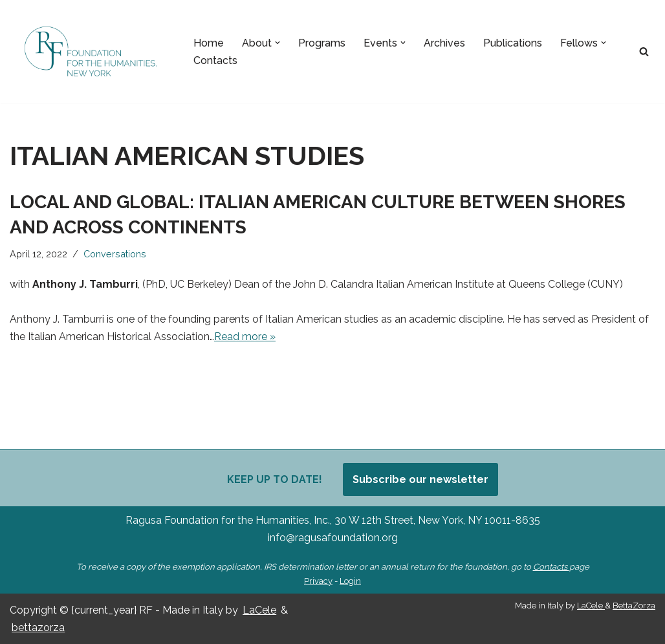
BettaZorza (634, 606)
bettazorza (38, 628)
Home (209, 43)
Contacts (215, 60)
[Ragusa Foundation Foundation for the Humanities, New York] (91, 51)
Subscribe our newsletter (420, 479)
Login (350, 581)
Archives (444, 43)
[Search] (644, 51)
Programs (322, 43)
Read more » (245, 337)
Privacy (318, 581)
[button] (278, 43)
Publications (513, 43)
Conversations (115, 254)
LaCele (259, 610)
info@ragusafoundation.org (333, 538)
